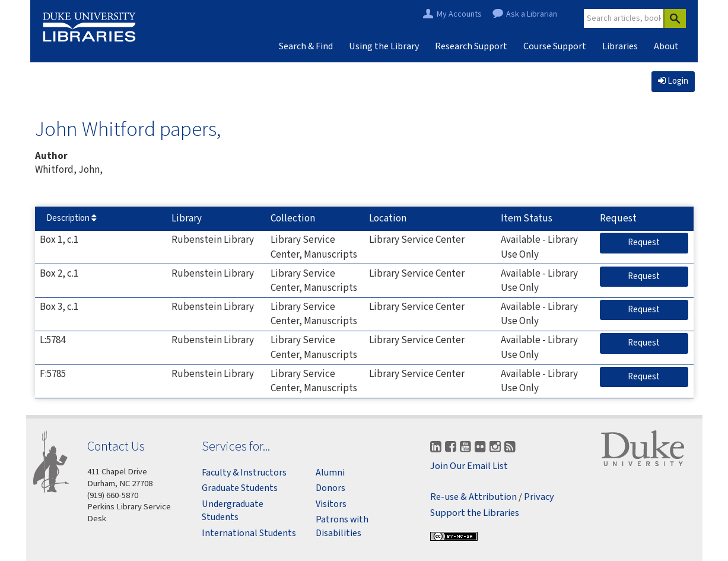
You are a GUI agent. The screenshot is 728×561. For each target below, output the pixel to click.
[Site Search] (624, 18)
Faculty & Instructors (244, 473)
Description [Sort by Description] (71, 218)
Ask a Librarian (532, 15)
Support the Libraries (475, 513)
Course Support (555, 46)
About (666, 46)
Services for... (236, 446)
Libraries (620, 46)
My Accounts (459, 15)
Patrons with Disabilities (342, 526)
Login (673, 81)
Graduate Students (240, 488)
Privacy (539, 497)
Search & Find (306, 46)
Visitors (331, 504)
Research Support (471, 46)
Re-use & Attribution (473, 497)
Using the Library (384, 46)
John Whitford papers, (128, 129)
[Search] (675, 18)
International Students (249, 533)
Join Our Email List (469, 466)
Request (658, 242)
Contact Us (116, 446)
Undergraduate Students (233, 511)
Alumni (330, 473)
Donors (330, 488)
